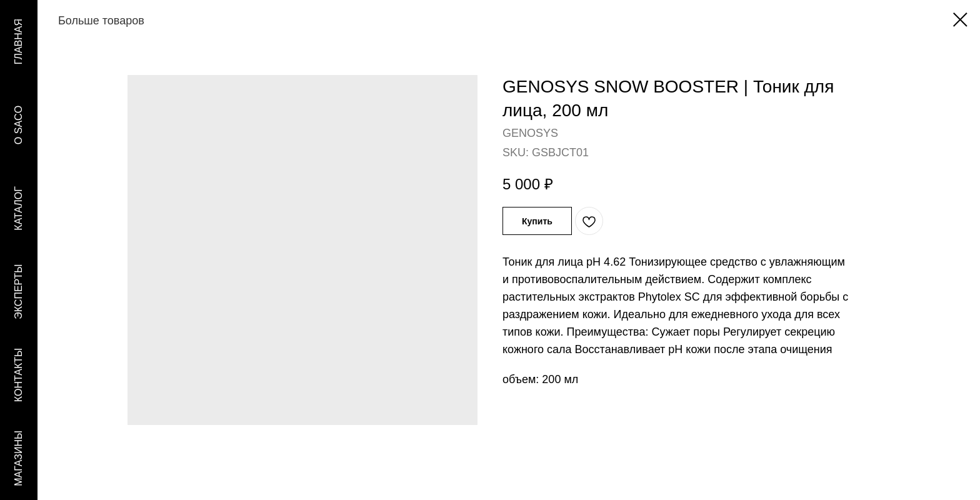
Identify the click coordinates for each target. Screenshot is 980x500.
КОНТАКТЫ (18, 375)
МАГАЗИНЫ (18, 458)
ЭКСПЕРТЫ (18, 292)
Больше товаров (86, 21)
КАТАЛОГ (18, 208)
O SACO (18, 125)
